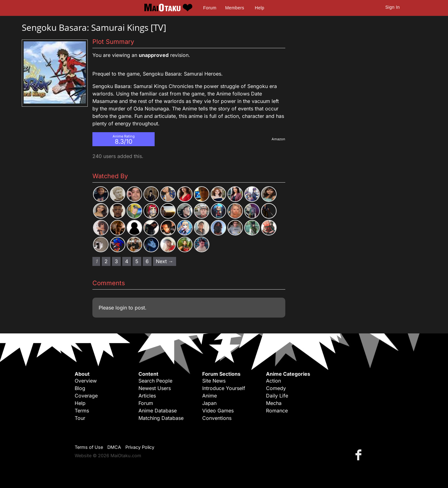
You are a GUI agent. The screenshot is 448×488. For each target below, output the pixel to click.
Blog (80, 388)
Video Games (218, 411)
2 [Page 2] (106, 261)
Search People (155, 381)
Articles (147, 396)
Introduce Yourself (224, 388)
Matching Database (161, 418)
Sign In (393, 7)
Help (259, 8)
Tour (80, 418)
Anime (210, 396)
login (121, 308)
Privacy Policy (140, 447)
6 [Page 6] (147, 261)
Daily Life (277, 396)
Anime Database (158, 411)
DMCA (114, 447)
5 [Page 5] (137, 261)
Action (273, 381)
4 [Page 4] (127, 261)
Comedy (276, 388)
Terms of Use (89, 447)
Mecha (274, 403)
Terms (82, 411)
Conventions (217, 418)
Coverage (86, 396)
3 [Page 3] (116, 261)
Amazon (278, 139)
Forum (210, 8)
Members (235, 8)
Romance (277, 411)
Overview (86, 381)
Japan (209, 403)
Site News (214, 381)
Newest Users (155, 388)
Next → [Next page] (165, 261)
